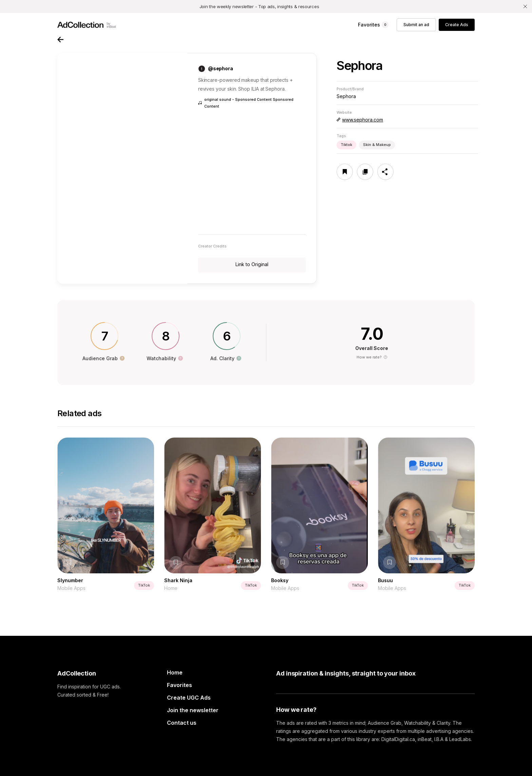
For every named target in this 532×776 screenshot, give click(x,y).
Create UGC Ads (189, 698)
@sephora (221, 68)
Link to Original (252, 264)
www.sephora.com (363, 120)
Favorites (179, 685)
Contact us (182, 723)
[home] (87, 25)
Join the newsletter (193, 710)
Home (175, 672)
